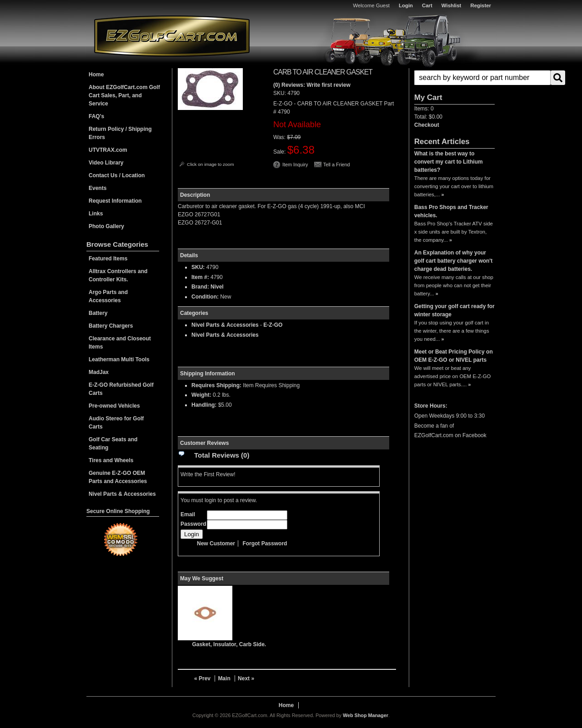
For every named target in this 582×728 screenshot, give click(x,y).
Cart (427, 5)
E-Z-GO (273, 325)
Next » (246, 678)
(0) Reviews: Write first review (312, 85)
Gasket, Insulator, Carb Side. (229, 644)
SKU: (280, 93)
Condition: (205, 297)
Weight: (201, 395)
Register (481, 5)
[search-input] (482, 78)
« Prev (202, 678)
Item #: (201, 277)
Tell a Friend (337, 165)
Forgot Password (265, 544)
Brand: (200, 287)
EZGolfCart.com (172, 36)
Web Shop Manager (366, 715)
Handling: (204, 405)
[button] (454, 78)
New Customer (216, 544)
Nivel (217, 287)
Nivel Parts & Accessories (225, 325)
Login (406, 5)
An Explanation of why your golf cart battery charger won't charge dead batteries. (453, 261)
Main (224, 678)
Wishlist (452, 5)
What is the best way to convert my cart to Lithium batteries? (449, 162)
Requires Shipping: (216, 385)
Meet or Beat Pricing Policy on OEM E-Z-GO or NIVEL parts (454, 356)
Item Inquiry (295, 165)
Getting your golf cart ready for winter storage (454, 310)
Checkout (427, 125)
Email (188, 514)
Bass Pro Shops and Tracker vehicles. (451, 211)
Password (193, 524)
